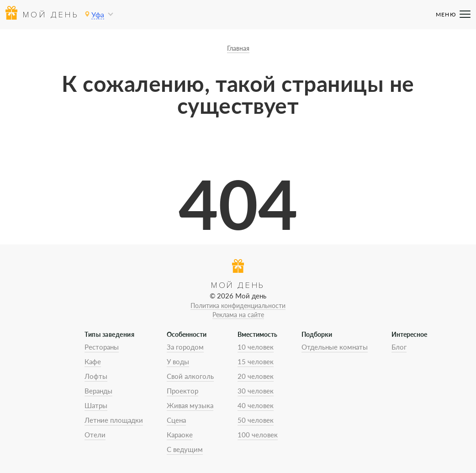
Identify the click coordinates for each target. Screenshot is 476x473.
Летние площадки (114, 420)
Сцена (176, 420)
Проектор (182, 391)
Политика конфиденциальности (238, 306)
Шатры (96, 405)
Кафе (93, 361)
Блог (399, 347)
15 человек (256, 361)
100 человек (258, 435)
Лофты (96, 376)
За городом (185, 347)
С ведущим (185, 449)
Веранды (98, 391)
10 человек (256, 347)
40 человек (256, 405)
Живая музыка (190, 405)
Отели (95, 435)
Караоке (180, 435)
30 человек (256, 391)
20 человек (256, 376)
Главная (238, 48)
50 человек (256, 420)
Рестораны (102, 347)
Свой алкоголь (190, 376)
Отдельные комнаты (335, 347)
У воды (178, 361)
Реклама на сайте (238, 315)
